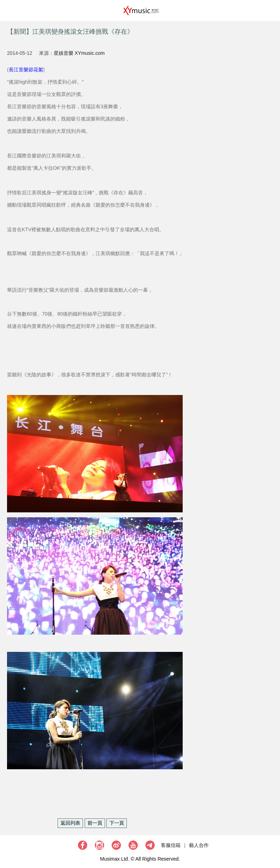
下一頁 (117, 823)
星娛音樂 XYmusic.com (79, 53)
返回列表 (70, 823)
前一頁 (95, 823)
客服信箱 (171, 845)
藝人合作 (199, 845)
